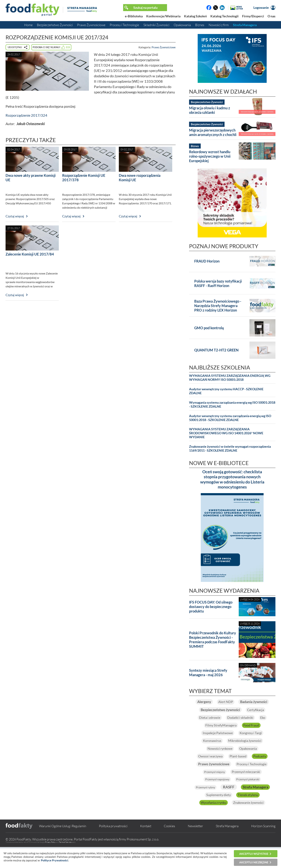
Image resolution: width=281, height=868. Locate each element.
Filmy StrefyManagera (220, 734)
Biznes (200, 25)
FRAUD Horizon (207, 261)
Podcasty (262, 767)
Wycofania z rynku (247, 815)
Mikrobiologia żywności (246, 750)
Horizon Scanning (263, 847)
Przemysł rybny (221, 799)
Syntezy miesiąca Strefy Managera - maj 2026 (208, 673)
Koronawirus (210, 750)
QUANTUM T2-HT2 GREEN (216, 350)
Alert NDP (244, 702)
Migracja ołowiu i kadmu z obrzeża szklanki (209, 110)
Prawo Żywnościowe (91, 25)
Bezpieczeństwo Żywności (55, 25)
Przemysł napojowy (215, 791)
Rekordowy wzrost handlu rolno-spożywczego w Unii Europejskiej (210, 156)
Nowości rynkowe (219, 758)
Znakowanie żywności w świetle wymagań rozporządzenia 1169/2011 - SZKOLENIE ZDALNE (230, 448)
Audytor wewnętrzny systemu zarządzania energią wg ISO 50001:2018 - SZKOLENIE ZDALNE (230, 418)
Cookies (169, 847)
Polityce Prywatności (54, 860)
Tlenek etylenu (214, 815)
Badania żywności (232, 710)
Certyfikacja (259, 718)
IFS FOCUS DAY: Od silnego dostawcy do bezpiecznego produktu (211, 607)
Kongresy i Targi (252, 742)
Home (28, 25)
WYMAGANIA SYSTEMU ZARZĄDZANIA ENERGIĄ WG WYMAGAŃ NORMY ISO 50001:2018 (230, 378)
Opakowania (182, 25)
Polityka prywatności (113, 847)
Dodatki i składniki (241, 726)
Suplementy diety (251, 807)
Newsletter (195, 847)
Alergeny (220, 702)
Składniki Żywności (156, 25)
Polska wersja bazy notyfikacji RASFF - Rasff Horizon (218, 283)
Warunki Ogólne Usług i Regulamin (63, 847)
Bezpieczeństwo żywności (219, 718)
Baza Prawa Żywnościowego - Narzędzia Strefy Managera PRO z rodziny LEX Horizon (218, 306)
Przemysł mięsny (213, 783)
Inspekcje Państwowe (216, 742)
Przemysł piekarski (250, 791)
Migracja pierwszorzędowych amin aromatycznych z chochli (213, 132)
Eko (266, 726)
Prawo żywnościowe (212, 775)
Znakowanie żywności (232, 823)
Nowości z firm (219, 25)
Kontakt (146, 847)
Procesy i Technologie (124, 25)
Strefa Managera (245, 25)
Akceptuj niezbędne (254, 862)
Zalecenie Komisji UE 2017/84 (30, 254)
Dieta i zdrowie (208, 726)
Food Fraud (253, 734)
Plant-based (239, 767)
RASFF (247, 799)
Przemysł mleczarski (248, 783)
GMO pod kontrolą (209, 328)
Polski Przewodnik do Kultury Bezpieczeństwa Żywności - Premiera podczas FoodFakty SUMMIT (213, 640)
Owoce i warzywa (208, 767)
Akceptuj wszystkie (254, 854)
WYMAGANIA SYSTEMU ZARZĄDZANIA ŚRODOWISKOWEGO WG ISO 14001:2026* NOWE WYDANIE (226, 433)
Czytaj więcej (15, 216)
